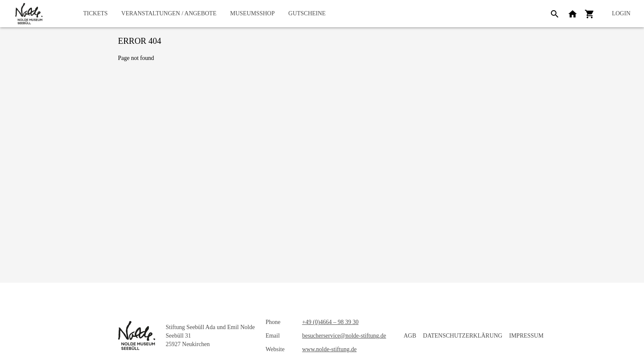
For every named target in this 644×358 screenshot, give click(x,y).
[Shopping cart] (590, 14)
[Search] (555, 14)
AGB (410, 336)
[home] (29, 14)
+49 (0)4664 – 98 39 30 (331, 322)
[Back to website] (573, 14)
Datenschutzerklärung (463, 336)
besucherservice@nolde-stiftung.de (344, 336)
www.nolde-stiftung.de (329, 349)
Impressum (526, 336)
